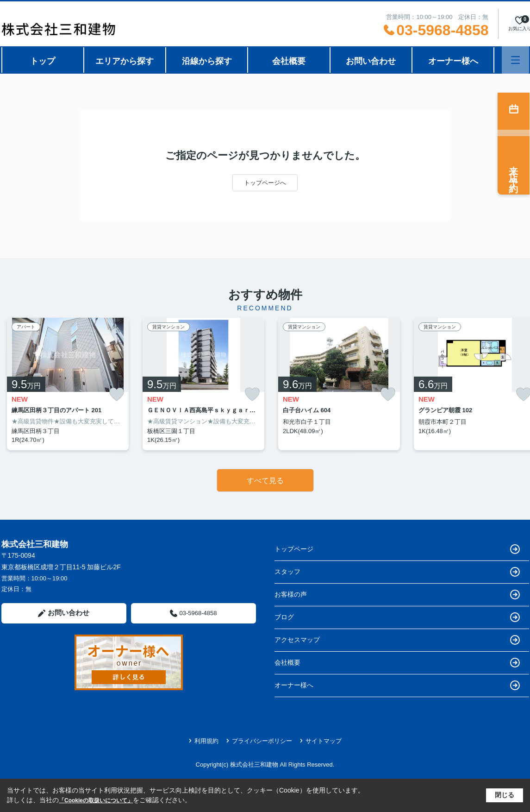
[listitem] (68, 384)
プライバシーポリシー (259, 741)
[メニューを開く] (515, 60)
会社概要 (289, 61)
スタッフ (397, 572)
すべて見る (265, 481)
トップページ (397, 549)
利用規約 (203, 741)
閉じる (505, 795)
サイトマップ (321, 741)
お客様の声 (397, 595)
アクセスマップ (397, 640)
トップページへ (265, 183)
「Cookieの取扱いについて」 (96, 800)
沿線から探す (207, 61)
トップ (43, 61)
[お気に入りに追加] (117, 394)
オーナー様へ (453, 61)
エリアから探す (125, 61)
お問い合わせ (371, 61)
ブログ (397, 617)
